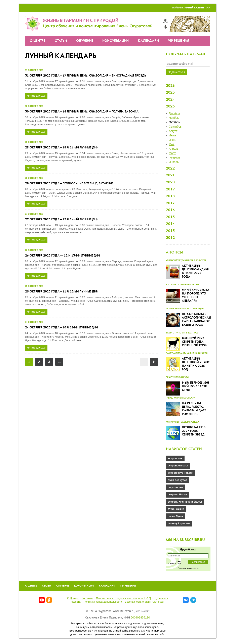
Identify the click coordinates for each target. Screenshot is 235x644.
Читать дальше (36, 96)
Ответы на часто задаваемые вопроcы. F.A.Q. (124, 598)
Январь (174, 162)
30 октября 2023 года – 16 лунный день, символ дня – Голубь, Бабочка (82, 112)
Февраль (175, 157)
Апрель (174, 149)
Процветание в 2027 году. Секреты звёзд (194, 431)
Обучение (85, 41)
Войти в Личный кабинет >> (191, 8)
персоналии (176, 487)
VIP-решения (179, 41)
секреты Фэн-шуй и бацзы (185, 502)
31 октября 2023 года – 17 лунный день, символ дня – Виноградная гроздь (86, 76)
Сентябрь (175, 127)
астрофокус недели (181, 473)
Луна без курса (178, 480)
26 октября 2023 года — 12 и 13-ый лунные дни (63, 256)
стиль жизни (176, 509)
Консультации (115, 41)
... (59, 362)
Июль (172, 135)
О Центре (38, 41)
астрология (175, 458)
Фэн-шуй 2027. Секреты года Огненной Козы (195, 342)
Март (172, 153)
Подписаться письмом (188, 568)
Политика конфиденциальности (103, 602)
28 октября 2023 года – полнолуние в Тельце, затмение (69, 184)
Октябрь (174, 122)
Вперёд (154, 362)
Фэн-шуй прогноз (179, 523)
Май (172, 144)
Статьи (61, 41)
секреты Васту (177, 494)
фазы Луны (175, 516)
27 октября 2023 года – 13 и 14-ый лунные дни (62, 220)
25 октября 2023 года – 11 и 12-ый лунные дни (62, 292)
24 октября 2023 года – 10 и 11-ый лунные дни (62, 328)
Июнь (172, 140)
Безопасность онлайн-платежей (144, 602)
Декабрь (174, 113)
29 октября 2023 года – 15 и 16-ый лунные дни (62, 148)
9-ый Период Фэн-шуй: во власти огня (196, 386)
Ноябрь (174, 118)
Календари (148, 41)
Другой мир (188, 549)
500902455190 (140, 617)
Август (173, 131)
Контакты (87, 598)
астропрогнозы (178, 466)
